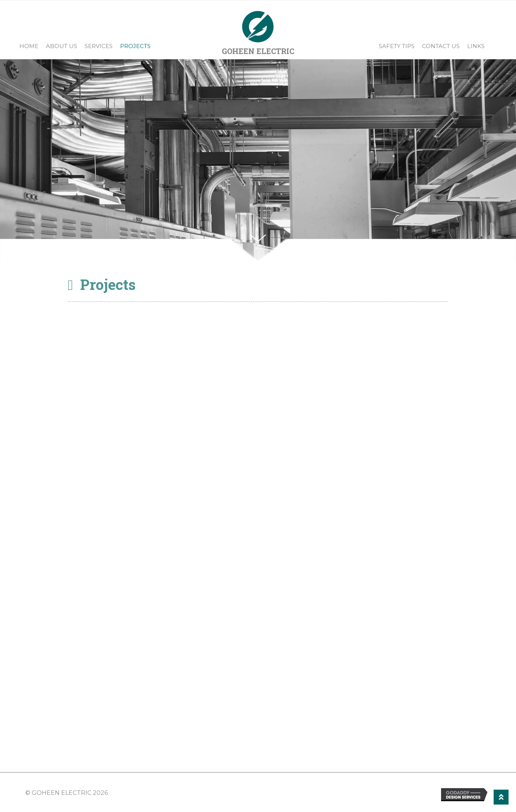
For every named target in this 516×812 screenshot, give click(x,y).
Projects (135, 46)
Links (476, 46)
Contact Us (441, 46)
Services (99, 46)
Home (29, 46)
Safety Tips (397, 46)
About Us (62, 46)
